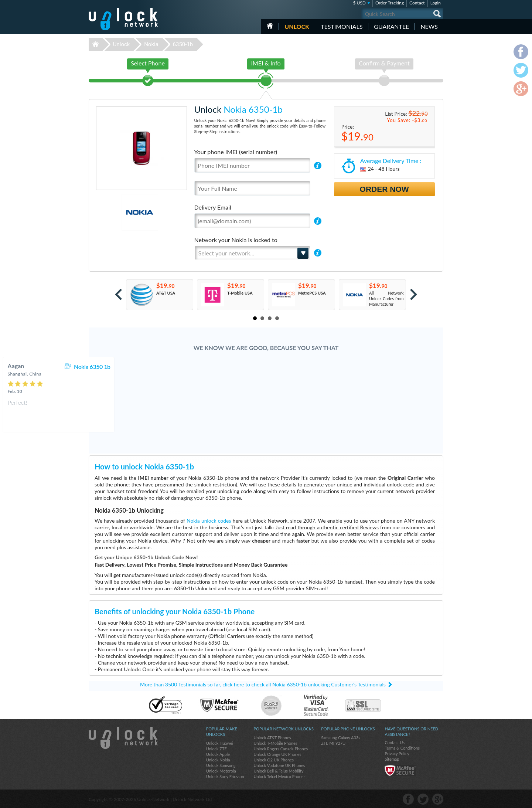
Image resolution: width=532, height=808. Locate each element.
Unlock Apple (218, 754)
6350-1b (183, 44)
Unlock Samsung (221, 765)
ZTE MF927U (333, 743)
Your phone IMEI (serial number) (236, 152)
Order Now (384, 189)
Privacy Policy (397, 753)
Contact (417, 3)
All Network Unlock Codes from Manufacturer (386, 298)
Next (414, 294)
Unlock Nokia (218, 760)
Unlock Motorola (221, 771)
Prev (118, 294)
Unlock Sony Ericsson (225, 776)
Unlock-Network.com (123, 738)
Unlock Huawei (220, 743)
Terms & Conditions (402, 748)
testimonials (342, 26)
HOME (270, 26)
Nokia (151, 44)
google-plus (438, 799)
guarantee (391, 26)
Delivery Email (213, 207)
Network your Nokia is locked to (236, 240)
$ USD (359, 3)
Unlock (297, 26)
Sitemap (392, 759)
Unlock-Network (123, 19)
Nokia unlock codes (209, 521)
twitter (423, 799)
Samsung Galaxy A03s (341, 738)
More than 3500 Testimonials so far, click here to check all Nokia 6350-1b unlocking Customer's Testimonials (263, 684)
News (429, 26)
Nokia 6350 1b (300, 366)
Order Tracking (390, 3)
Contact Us (395, 742)
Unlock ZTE (216, 749)
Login (436, 3)
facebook (408, 799)
